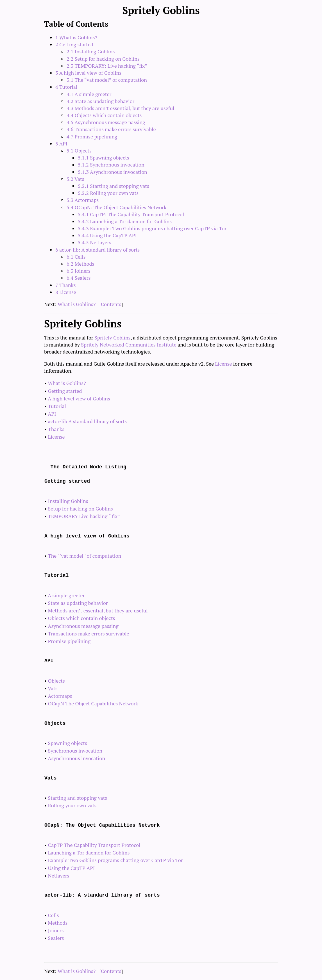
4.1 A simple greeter (89, 94)
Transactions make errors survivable (89, 633)
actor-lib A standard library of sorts (88, 421)
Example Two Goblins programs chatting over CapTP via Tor (115, 860)
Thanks (56, 429)
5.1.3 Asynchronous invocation (113, 172)
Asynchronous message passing (83, 626)
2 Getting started (74, 44)
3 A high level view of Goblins (88, 73)
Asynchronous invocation (76, 758)
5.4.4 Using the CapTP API (107, 235)
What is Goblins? (77, 304)
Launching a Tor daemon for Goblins (89, 853)
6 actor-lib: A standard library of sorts (97, 250)
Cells (54, 915)
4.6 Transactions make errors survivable (111, 129)
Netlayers (59, 876)
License (223, 364)
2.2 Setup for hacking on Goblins (103, 59)
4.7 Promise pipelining (92, 136)
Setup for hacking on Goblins (80, 509)
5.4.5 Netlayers (95, 242)
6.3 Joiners (79, 271)
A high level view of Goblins (79, 398)
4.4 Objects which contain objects (104, 115)
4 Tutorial (66, 87)
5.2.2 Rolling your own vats (108, 193)
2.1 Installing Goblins (91, 51)
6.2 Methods (80, 264)
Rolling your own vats (72, 805)
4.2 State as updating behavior (101, 101)
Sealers (56, 938)
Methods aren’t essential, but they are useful (98, 610)
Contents (111, 304)
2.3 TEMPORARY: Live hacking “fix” (107, 66)
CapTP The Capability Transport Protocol (94, 845)
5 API (61, 143)
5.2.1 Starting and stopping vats (114, 186)
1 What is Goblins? (76, 37)
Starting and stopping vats (78, 798)
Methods (58, 923)
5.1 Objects (79, 151)
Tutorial (57, 406)
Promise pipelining (69, 641)
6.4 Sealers (79, 278)
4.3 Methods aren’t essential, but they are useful (121, 108)
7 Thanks (66, 285)
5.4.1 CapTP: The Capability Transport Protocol (131, 214)
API (52, 414)
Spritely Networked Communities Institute (129, 345)
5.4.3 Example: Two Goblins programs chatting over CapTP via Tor (152, 228)
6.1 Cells (76, 257)
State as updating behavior (78, 603)
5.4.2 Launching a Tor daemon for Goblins (125, 221)
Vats (53, 688)
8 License (66, 292)
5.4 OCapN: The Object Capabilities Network (116, 207)
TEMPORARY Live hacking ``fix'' (84, 516)
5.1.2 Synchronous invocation (111, 165)
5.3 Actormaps (83, 200)
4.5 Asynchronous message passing (106, 122)
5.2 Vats (75, 179)
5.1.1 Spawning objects (104, 158)
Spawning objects (68, 743)
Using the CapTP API (72, 868)
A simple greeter (66, 595)
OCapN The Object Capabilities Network (93, 703)
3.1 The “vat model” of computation (107, 80)
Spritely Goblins (112, 338)
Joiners (56, 930)
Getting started (65, 391)
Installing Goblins (68, 501)
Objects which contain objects (82, 618)
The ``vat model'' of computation (85, 556)
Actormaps (60, 696)
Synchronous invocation (75, 751)
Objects (56, 681)
